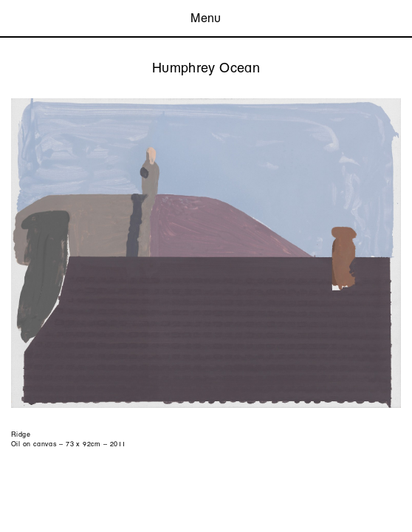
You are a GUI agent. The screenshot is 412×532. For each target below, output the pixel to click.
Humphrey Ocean (206, 68)
